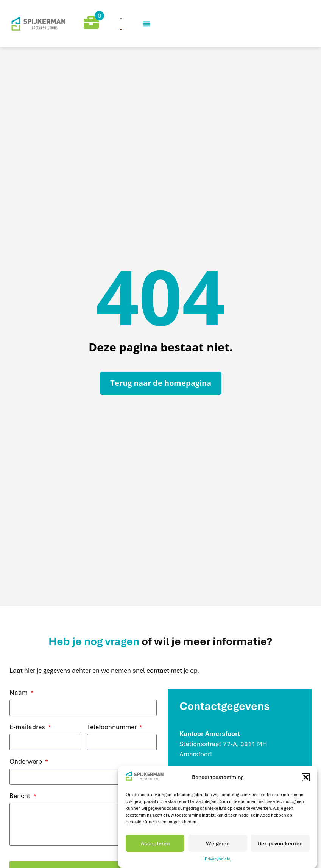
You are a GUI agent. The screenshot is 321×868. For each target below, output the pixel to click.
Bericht (21, 796)
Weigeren (218, 843)
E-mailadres (28, 727)
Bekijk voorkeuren (280, 843)
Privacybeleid (218, 859)
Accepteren (155, 843)
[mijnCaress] (40, 23)
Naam (19, 693)
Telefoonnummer (113, 727)
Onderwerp (26, 762)
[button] (306, 777)
